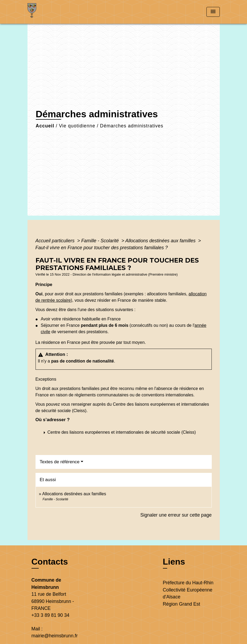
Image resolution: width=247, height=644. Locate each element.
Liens (174, 562)
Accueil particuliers (56, 241)
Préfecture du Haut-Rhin (188, 583)
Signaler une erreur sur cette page (176, 515)
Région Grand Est (182, 604)
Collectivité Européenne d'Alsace (188, 593)
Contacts (50, 562)
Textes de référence (60, 462)
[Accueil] (61, 12)
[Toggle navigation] (213, 12)
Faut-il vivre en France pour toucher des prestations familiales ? (102, 248)
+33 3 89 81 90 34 (50, 615)
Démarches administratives (132, 126)
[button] (119, 433)
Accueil (45, 126)
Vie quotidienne (77, 126)
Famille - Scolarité (101, 241)
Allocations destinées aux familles (161, 241)
